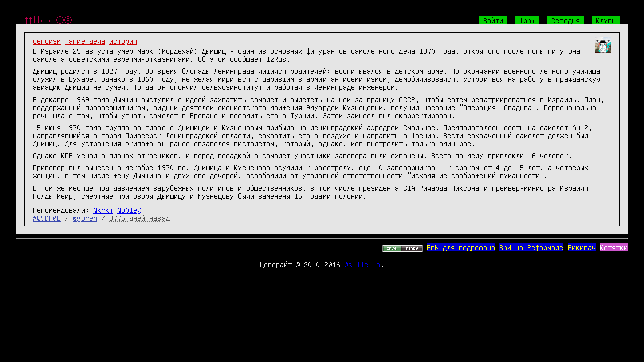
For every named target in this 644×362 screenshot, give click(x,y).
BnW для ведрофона (461, 247)
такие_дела (85, 41)
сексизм (47, 41)
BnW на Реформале (531, 247)
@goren (85, 218)
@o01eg (129, 210)
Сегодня (566, 20)
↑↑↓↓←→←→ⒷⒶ (48, 20)
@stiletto (362, 264)
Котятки (614, 247)
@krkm (103, 210)
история (123, 41)
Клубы (606, 20)
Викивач (582, 247)
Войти (493, 20)
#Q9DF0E (47, 218)
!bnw (527, 20)
